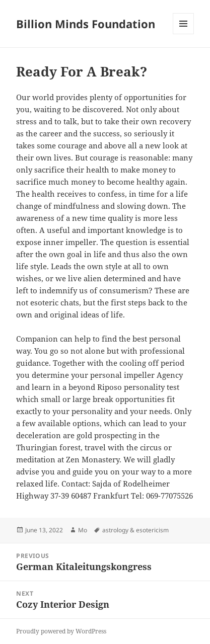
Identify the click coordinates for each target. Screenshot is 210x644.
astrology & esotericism (135, 530)
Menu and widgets (184, 34)
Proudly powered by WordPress (61, 631)
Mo (83, 530)
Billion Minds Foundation (86, 24)
